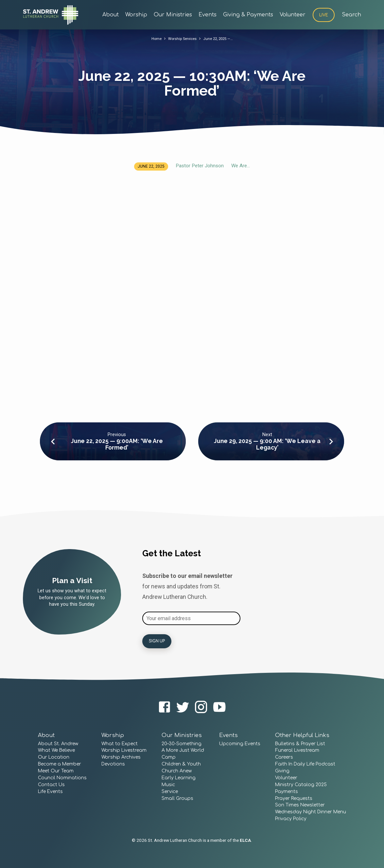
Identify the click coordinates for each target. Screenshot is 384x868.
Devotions (113, 764)
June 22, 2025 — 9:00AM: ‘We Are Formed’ (117, 444)
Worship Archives (121, 757)
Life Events (50, 792)
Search (351, 15)
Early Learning (179, 778)
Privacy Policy (291, 819)
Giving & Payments (248, 15)
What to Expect (120, 744)
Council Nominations (62, 778)
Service (170, 792)
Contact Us (51, 785)
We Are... (241, 166)
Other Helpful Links (302, 735)
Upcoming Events (240, 744)
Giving (282, 771)
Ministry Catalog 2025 (301, 785)
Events (208, 15)
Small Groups (177, 798)
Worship (136, 15)
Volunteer (293, 15)
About (111, 15)
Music (168, 785)
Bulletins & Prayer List (300, 744)
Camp (169, 757)
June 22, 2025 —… (220, 38)
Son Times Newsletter (300, 805)
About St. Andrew (58, 744)
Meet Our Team (56, 771)
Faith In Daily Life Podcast (305, 764)
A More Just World (183, 750)
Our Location (54, 757)
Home (153, 38)
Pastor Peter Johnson (200, 166)
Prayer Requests (294, 798)
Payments (287, 792)
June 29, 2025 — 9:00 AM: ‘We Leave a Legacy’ (267, 444)
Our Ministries (173, 15)
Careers (284, 757)
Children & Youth (181, 764)
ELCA (245, 840)
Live (324, 15)
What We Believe (56, 750)
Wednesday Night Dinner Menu (311, 812)
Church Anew (177, 771)
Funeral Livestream (297, 750)
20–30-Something (182, 744)
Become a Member (60, 764)
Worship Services (181, 38)
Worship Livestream (124, 750)
